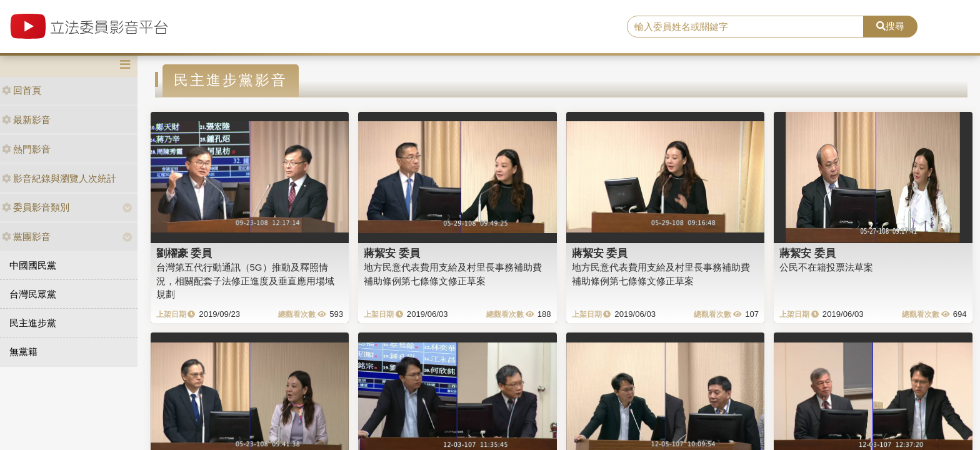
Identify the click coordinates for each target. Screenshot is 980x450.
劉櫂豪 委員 (184, 253)
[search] (746, 27)
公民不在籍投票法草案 (826, 267)
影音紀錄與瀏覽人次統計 (59, 178)
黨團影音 (26, 237)
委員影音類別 (36, 207)
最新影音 (26, 120)
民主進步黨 (33, 323)
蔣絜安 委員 (392, 253)
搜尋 (890, 26)
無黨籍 (23, 352)
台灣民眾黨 (33, 294)
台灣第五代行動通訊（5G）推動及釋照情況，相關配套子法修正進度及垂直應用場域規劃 (245, 281)
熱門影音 (26, 149)
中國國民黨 (33, 265)
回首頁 (22, 90)
